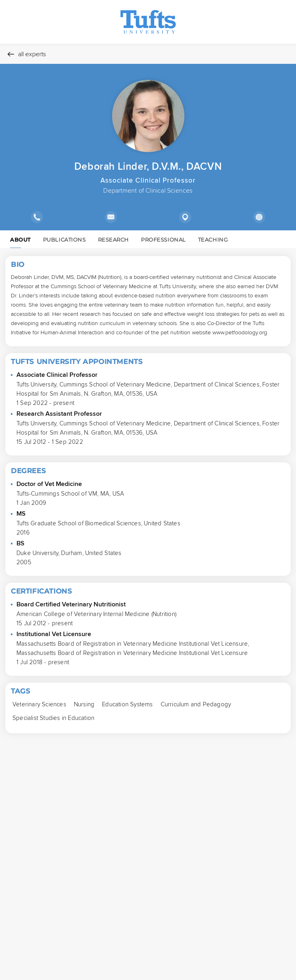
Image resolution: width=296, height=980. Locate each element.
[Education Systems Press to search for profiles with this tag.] (127, 704)
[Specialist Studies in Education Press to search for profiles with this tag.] (53, 718)
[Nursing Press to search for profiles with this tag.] (84, 704)
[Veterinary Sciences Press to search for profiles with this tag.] (39, 704)
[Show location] (185, 217)
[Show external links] (259, 217)
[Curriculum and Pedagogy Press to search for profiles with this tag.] (196, 704)
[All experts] (148, 54)
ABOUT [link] (20, 242)
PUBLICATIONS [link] (64, 240)
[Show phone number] (37, 217)
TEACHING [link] (213, 240)
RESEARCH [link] (113, 240)
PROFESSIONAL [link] (163, 240)
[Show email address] (111, 217)
